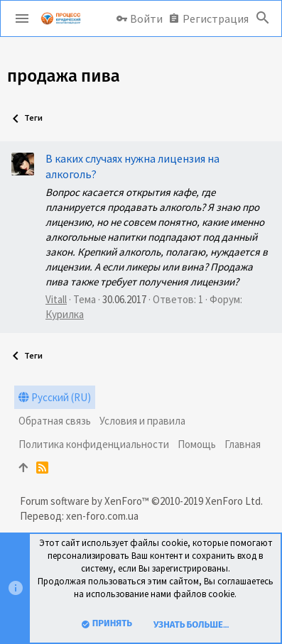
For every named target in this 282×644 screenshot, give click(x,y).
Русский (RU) (55, 397)
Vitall (56, 299)
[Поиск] (263, 18)
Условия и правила (142, 421)
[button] (22, 18)
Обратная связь (55, 421)
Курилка (65, 314)
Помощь (197, 444)
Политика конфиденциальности (94, 444)
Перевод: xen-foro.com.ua (79, 516)
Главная (243, 444)
